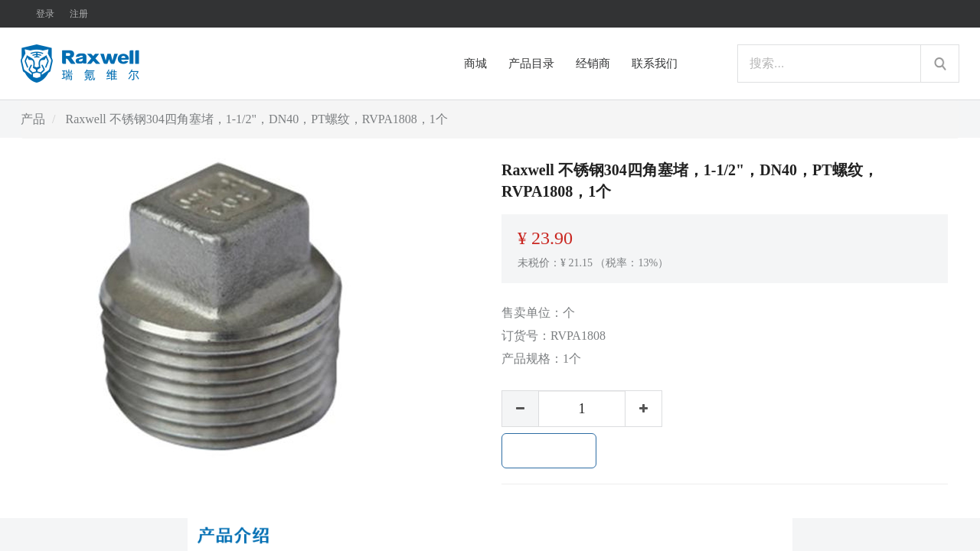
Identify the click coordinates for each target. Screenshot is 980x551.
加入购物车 (549, 451)
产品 (33, 119)
